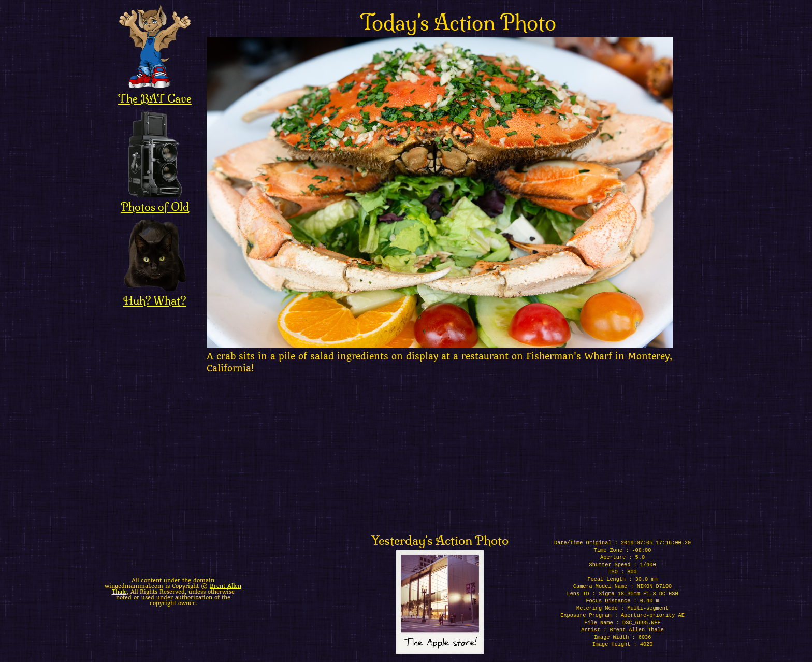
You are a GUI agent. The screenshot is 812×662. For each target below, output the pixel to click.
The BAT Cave (155, 92)
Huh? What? (155, 294)
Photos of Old (155, 200)
